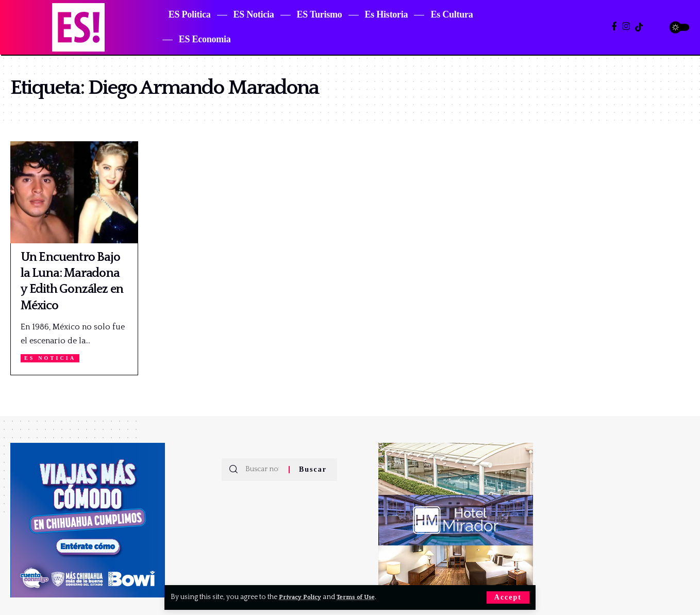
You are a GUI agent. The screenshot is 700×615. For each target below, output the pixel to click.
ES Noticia (52, 358)
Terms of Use (364, 597)
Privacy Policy (303, 597)
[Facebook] (614, 27)
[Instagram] (626, 27)
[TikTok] (639, 27)
